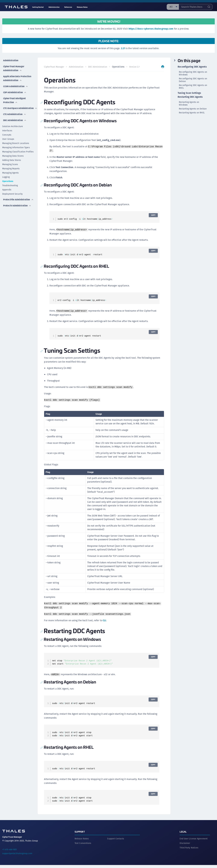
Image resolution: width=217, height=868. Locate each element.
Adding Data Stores (12, 156)
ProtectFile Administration (12, 196)
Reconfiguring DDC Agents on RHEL (193, 87)
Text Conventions (83, 846)
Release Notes (82, 842)
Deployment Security (12, 190)
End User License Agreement (194, 842)
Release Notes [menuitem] (82, 7)
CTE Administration (15, 111)
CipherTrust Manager (55, 67)
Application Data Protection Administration (19, 76)
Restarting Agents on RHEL (192, 113)
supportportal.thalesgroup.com (17, 856)
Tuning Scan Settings (189, 93)
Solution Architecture (13, 122)
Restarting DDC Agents (190, 97)
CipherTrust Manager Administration (14, 67)
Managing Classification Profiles (18, 148)
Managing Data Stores (13, 152)
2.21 (123, 48)
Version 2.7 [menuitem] (50, 71)
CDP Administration (15, 88)
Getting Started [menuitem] (38, 7)
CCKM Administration (16, 83)
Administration (11, 59)
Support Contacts (116, 842)
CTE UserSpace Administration (12, 104)
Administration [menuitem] (54, 7)
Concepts (7, 131)
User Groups (8, 135)
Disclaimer (185, 846)
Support (80, 835)
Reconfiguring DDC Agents (192, 67)
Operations (8, 177)
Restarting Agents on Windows (189, 103)
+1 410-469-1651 (10, 852)
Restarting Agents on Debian (193, 109)
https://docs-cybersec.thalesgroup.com (151, 29)
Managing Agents (11, 169)
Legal (183, 835)
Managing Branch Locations (16, 139)
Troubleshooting (10, 181)
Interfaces (7, 126)
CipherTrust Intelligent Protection (15, 95)
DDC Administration (15, 116)
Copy (153, 219)
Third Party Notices (189, 851)
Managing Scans (10, 160)
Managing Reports (11, 164)
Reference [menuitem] (68, 7)
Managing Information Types (16, 143)
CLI (105, 624)
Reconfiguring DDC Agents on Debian (193, 80)
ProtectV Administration (18, 204)
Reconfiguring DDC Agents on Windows (193, 73)
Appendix (7, 186)
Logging (6, 173)
